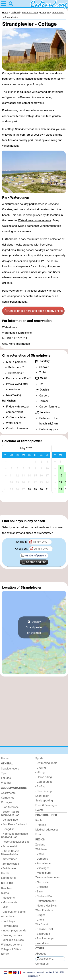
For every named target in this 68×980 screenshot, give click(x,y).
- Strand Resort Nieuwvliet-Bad (10, 853)
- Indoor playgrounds (14, 931)
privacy (40, 972)
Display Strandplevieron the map (34, 627)
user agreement (29, 972)
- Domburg (42, 859)
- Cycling (41, 768)
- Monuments (9, 902)
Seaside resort (10, 769)
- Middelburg (43, 873)
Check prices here (33, 311)
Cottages (7, 802)
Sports (39, 758)
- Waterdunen (9, 859)
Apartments (8, 793)
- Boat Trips (8, 921)
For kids (6, 778)
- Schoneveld (9, 846)
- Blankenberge (44, 938)
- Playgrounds (9, 926)
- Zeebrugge (43, 934)
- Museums (8, 898)
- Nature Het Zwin (46, 906)
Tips (4, 773)
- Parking (41, 825)
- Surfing (40, 786)
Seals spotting (44, 801)
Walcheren (42, 849)
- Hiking (40, 772)
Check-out (22, 549)
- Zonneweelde (10, 864)
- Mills (5, 907)
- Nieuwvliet (42, 882)
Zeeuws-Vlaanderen (47, 877)
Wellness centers (12, 945)
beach (6, 215)
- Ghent (40, 920)
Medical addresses (47, 830)
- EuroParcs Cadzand (14, 824)
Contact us (42, 964)
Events (39, 810)
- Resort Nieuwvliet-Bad (15, 842)
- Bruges (40, 915)
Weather (6, 783)
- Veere (40, 854)
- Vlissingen (42, 868)
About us (41, 954)
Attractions (8, 916)
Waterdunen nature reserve (35, 220)
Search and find (34, 562)
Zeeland (40, 845)
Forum (39, 834)
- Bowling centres (12, 935)
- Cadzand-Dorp (45, 896)
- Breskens (42, 887)
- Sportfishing (44, 791)
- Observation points (13, 912)
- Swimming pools (46, 763)
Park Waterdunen (13, 291)
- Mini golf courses (12, 940)
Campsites (8, 798)
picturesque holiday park (20, 204)
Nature (5, 954)
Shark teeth (42, 796)
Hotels (5, 873)
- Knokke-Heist (44, 929)
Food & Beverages (46, 805)
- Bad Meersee (10, 807)
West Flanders (44, 910)
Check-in (22, 542)
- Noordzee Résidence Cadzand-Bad (14, 835)
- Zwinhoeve (8, 868)
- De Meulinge (9, 820)
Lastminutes (9, 878)
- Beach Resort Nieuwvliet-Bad (10, 813)
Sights (5, 893)
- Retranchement (45, 901)
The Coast (42, 924)
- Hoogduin (8, 829)
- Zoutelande (43, 863)
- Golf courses (44, 782)
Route (39, 820)
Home (5, 758)
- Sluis (39, 892)
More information (19, 344)
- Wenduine (42, 943)
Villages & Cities (11, 949)
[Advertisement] (34, 509)
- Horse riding (44, 777)
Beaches (6, 888)
